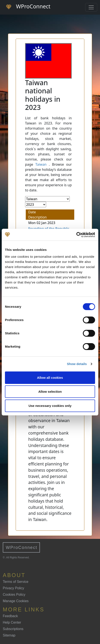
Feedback (10, 616)
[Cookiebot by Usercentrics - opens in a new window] (76, 235)
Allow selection (50, 392)
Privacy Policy (14, 588)
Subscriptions (13, 629)
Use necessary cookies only (50, 406)
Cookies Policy (14, 595)
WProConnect (22, 547)
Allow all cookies (50, 378)
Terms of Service (16, 582)
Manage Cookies (16, 601)
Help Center (12, 622)
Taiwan (41, 164)
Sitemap (9, 635)
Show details (77, 364)
